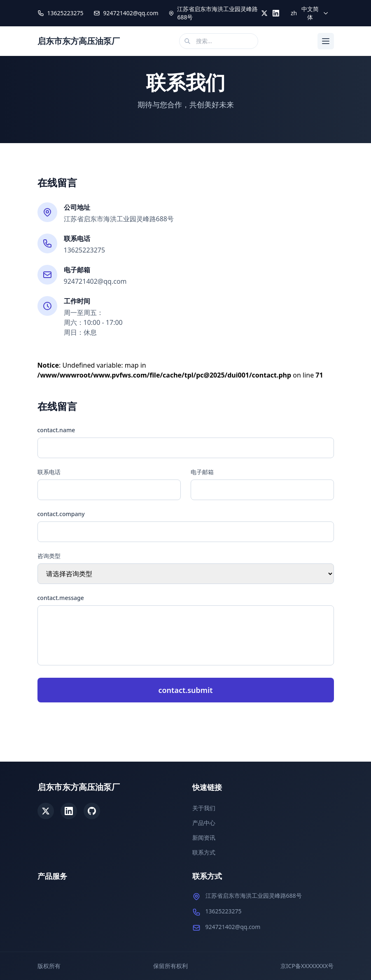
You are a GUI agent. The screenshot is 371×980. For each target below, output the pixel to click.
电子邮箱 (202, 472)
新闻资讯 (204, 838)
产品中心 (204, 823)
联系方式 (204, 852)
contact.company (61, 514)
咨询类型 (49, 556)
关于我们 (204, 808)
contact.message (61, 598)
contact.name (56, 430)
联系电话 (49, 472)
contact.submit (185, 690)
